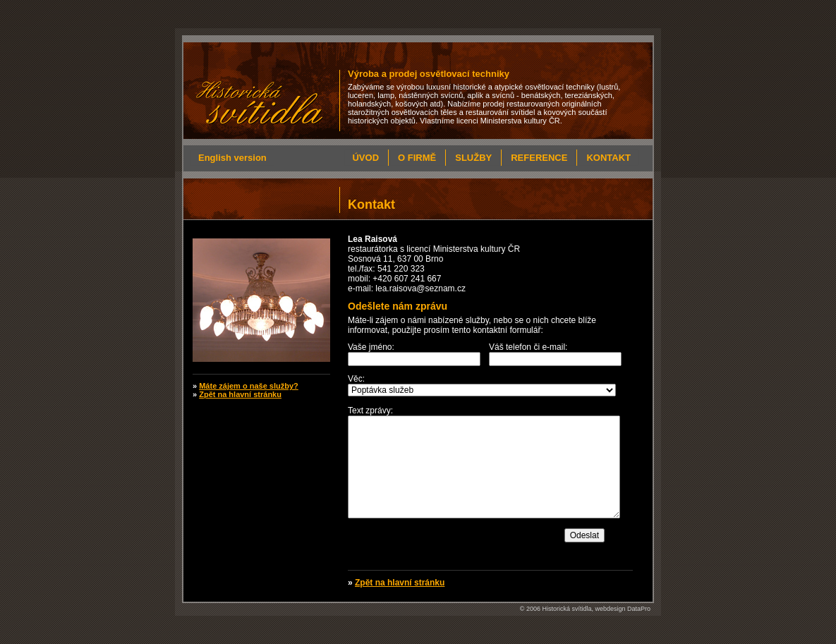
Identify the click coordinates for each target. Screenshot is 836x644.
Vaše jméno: (371, 347)
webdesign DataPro (623, 609)
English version (232, 158)
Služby (473, 158)
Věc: (356, 379)
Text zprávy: (370, 411)
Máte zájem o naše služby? (249, 386)
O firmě (417, 158)
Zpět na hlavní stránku (400, 583)
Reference (539, 158)
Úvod (365, 158)
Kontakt (608, 158)
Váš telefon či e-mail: (528, 347)
